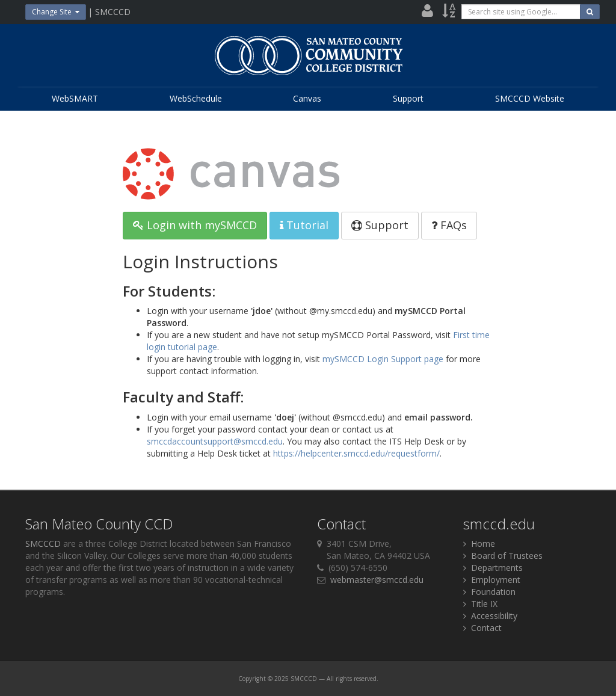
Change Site (56, 12)
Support (408, 98)
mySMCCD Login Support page (383, 359)
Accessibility (490, 616)
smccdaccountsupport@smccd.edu (215, 441)
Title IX (480, 604)
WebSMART (75, 98)
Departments (493, 568)
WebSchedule (196, 98)
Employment (492, 580)
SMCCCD (43, 544)
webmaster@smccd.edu (377, 580)
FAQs (449, 225)
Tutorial (304, 225)
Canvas (307, 98)
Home (479, 544)
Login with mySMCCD (195, 225)
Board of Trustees (503, 556)
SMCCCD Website (530, 98)
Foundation (489, 592)
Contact (482, 628)
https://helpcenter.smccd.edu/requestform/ (356, 453)
